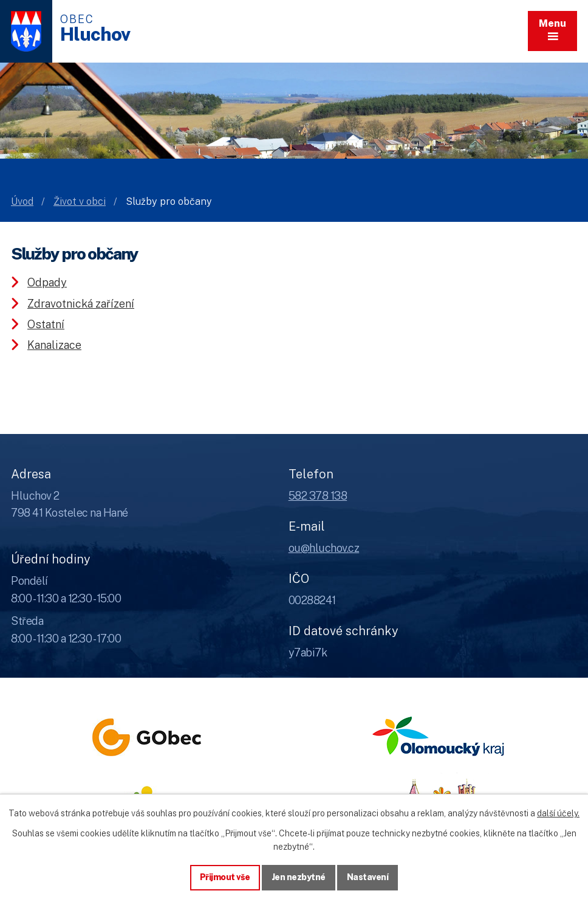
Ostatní (46, 324)
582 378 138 (318, 496)
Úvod (22, 201)
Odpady (47, 282)
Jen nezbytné (299, 877)
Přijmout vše (225, 877)
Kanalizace (54, 345)
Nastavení (368, 877)
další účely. (558, 813)
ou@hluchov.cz (324, 548)
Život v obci (80, 201)
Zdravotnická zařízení (81, 304)
